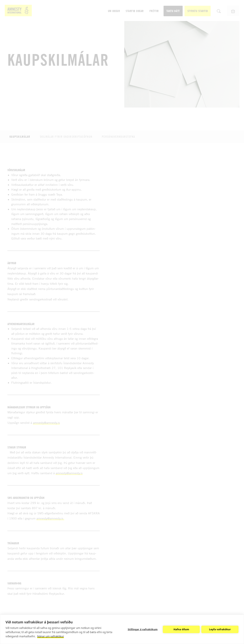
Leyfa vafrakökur (220, 629)
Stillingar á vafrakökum (143, 629)
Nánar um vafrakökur (51, 636)
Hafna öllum (181, 629)
